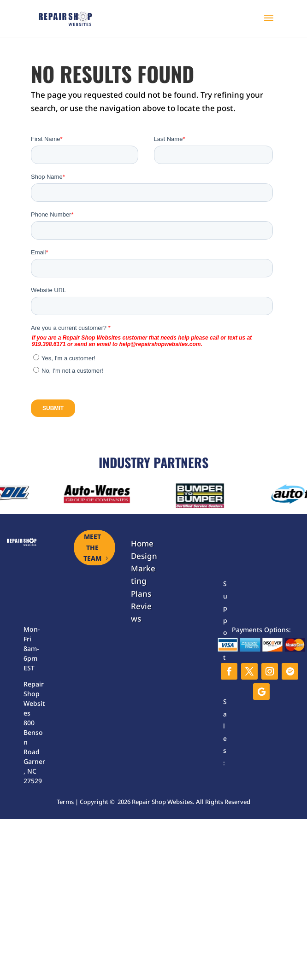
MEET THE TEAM (92, 548)
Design (144, 556)
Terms (65, 802)
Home (142, 543)
